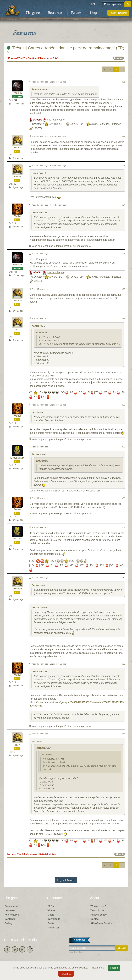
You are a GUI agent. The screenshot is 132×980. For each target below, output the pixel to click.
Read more (98, 968)
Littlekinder (17, 458)
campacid (17, 148)
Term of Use (97, 910)
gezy (17, 330)
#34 (123, 734)
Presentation (12, 906)
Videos (51, 910)
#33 (123, 664)
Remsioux (36, 90)
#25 (123, 254)
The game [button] (34, 13)
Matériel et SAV (49, 58)
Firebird (17, 93)
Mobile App (54, 928)
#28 (123, 405)
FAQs (51, 906)
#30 (123, 498)
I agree (114, 968)
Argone (17, 216)
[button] (94, 4)
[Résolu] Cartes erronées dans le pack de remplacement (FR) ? (66, 50)
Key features (12, 915)
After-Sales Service (101, 923)
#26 (123, 289)
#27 (123, 318)
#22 (123, 136)
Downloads (54, 919)
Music (51, 915)
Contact (95, 919)
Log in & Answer (66, 880)
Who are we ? (98, 906)
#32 (123, 578)
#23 (123, 166)
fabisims (17, 539)
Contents (10, 919)
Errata (51, 923)
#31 (123, 527)
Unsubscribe (75, 952)
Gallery (9, 923)
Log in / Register (118, 13)
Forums (76, 13)
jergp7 (17, 177)
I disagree (66, 974)
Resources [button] (56, 13)
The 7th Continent (29, 58)
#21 (123, 82)
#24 (123, 205)
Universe (10, 910)
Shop (93, 13)
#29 (123, 447)
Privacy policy (98, 915)
